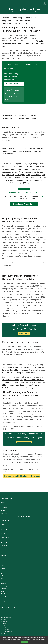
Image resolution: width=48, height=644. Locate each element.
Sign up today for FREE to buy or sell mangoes (22, 476)
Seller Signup (4, 586)
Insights (3, 581)
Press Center (4, 527)
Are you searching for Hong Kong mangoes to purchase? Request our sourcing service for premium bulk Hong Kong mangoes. (24, 151)
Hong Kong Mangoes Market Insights (16, 23)
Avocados (33, 370)
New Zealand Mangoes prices (19, 177)
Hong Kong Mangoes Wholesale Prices (17, 21)
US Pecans (4, 611)
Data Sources (4, 589)
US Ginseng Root (5, 630)
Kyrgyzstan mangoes (28, 380)
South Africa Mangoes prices (13, 166)
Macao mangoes (38, 385)
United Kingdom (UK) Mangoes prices (22, 183)
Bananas (6, 370)
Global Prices (4, 555)
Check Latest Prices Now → (24, 204)
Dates (12, 370)
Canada (3, 566)
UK (2, 571)
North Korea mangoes (11, 388)
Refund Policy (4, 513)
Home (10, 12)
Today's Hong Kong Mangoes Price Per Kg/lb (19, 18)
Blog (2, 578)
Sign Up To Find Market (24, 442)
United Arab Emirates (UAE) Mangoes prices (19, 172)
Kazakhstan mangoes (10, 380)
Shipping (3, 510)
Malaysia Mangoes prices (35, 166)
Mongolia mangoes (28, 388)
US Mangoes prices (23, 175)
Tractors (3, 601)
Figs (17, 370)
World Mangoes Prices (18, 12)
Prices (26, 12)
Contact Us (4, 502)
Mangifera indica (30, 489)
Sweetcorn (41, 367)
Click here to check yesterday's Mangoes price (20, 116)
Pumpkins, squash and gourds (24, 367)
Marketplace (4, 604)
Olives (9, 367)
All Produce (4, 584)
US (2, 563)
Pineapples (24, 370)
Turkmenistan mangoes (19, 382)
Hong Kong (32, 12)
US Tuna (3, 625)
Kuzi (2, 573)
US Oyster (3, 628)
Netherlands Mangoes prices (19, 180)
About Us (3, 524)
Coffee (3, 558)
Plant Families (4, 596)
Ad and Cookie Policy (6, 540)
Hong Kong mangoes (23, 385)
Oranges (41, 370)
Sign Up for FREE (24, 333)
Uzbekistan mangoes (37, 382)
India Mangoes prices (32, 169)
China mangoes (8, 385)
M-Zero (3, 591)
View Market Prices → (14, 84)
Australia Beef (4, 621)
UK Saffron (3, 615)
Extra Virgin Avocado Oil (6, 632)
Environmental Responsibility (7, 530)
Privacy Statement (5, 537)
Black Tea (3, 634)
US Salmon (4, 623)
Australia (3, 568)
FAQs (2, 505)
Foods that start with (6, 594)
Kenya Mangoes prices (36, 164)
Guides (3, 576)
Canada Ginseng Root (6, 617)
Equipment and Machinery (7, 599)
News (2, 561)
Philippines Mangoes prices (13, 169)
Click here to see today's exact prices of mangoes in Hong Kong (24, 43)
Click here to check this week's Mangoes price (20, 118)
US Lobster (4, 619)
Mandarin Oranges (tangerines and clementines (20, 373)
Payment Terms (5, 508)
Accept (24, 642)
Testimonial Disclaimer (6, 543)
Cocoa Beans (4, 613)
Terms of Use (4, 546)
